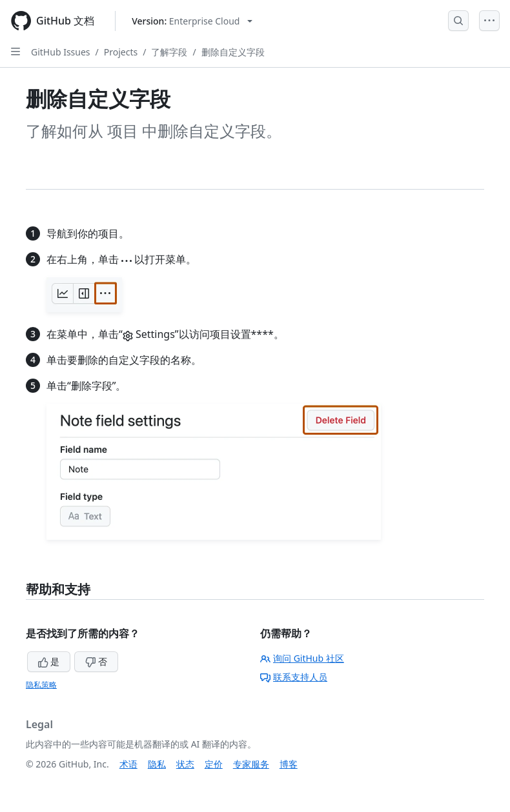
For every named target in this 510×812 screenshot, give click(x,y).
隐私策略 (41, 685)
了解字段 (169, 52)
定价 (214, 764)
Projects (121, 52)
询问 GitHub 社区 (302, 658)
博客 (289, 764)
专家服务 (251, 764)
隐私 (157, 764)
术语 (128, 764)
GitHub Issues (61, 52)
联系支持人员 (294, 677)
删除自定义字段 (233, 52)
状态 (185, 764)
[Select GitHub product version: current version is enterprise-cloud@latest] (192, 21)
